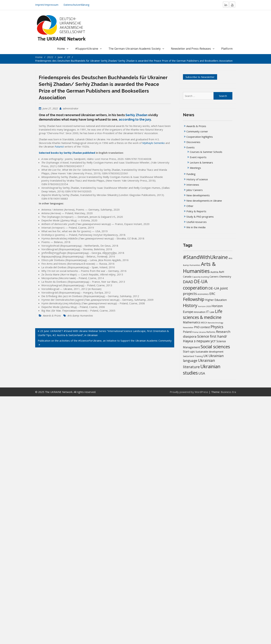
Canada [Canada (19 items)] (187, 277)
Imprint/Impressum (47, 5)
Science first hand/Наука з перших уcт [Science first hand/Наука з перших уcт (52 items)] (205, 339)
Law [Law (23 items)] (212, 312)
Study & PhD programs (200, 217)
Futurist (59, 146)
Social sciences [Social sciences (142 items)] (215, 347)
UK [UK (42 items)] (206, 356)
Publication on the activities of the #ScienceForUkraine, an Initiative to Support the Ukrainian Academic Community (105, 341)
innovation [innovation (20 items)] (200, 312)
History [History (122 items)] (190, 305)
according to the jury (135, 119)
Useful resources (197, 222)
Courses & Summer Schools (206, 152)
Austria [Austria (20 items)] (214, 272)
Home (61, 49)
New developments (198, 195)
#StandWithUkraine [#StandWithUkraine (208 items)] (205, 257)
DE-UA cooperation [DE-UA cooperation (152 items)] (195, 285)
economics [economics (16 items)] (203, 294)
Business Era (228, 392)
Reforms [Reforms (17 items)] (211, 332)
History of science (197, 179)
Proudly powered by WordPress (189, 392)
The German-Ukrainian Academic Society (135, 49)
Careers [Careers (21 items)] (214, 277)
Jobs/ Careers (195, 190)
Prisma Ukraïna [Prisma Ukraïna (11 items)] (199, 332)
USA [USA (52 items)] (202, 373)
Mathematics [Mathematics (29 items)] (192, 322)
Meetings (195, 168)
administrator (71, 108)
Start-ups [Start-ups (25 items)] (189, 352)
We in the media (196, 227)
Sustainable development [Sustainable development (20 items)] (209, 352)
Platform (227, 49)
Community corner (197, 131)
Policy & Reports (196, 211)
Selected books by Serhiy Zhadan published (67, 153)
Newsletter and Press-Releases (191, 49)
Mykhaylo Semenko (154, 143)
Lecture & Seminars (201, 162)
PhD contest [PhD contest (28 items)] (202, 327)
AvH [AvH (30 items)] (221, 272)
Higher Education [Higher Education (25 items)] (216, 300)
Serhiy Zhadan (136, 115)
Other (190, 206)
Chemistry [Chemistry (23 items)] (225, 276)
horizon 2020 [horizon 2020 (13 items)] (204, 306)
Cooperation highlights (200, 137)
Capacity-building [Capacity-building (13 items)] (200, 277)
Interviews (193, 185)
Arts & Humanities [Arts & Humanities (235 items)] (199, 267)
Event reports (198, 157)
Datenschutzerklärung (76, 5)
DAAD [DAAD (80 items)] (188, 282)
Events (191, 147)
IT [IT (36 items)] (207, 312)
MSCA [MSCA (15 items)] (204, 323)
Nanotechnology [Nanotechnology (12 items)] (215, 323)
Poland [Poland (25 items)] (187, 332)
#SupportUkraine (87, 49)
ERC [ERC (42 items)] (212, 294)
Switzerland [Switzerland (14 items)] (189, 356)
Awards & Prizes (52, 315)
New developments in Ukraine (204, 201)
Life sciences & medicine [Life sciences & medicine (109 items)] (203, 314)
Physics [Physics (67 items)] (217, 327)
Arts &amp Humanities (80, 315)
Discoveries (193, 142)
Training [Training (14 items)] (199, 356)
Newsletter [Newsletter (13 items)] (188, 327)
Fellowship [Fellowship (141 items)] (194, 299)
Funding (191, 174)
